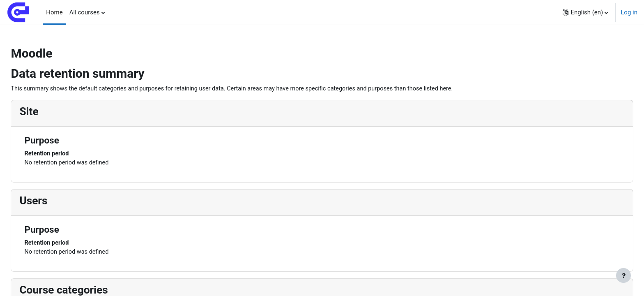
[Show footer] (623, 275)
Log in (629, 12)
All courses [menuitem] (85, 12)
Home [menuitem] (54, 12)
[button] (585, 12)
